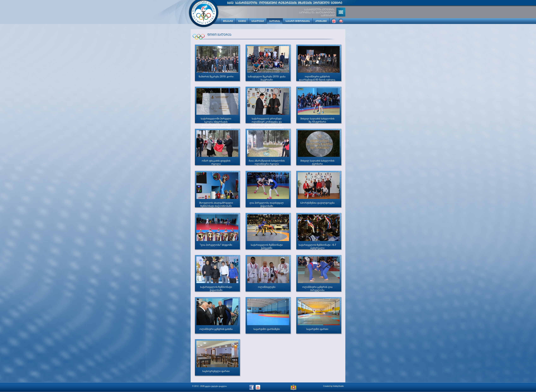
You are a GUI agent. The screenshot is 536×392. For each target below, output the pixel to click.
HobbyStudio (338, 386)
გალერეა (275, 21)
